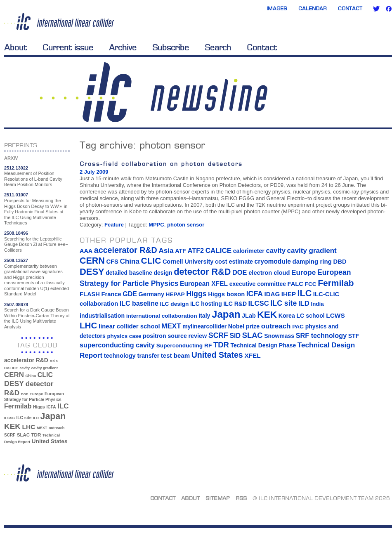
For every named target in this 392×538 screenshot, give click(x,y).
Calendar (313, 8)
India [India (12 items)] (317, 304)
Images (277, 8)
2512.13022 (16, 168)
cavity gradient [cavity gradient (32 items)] (45, 368)
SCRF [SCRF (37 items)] (10, 435)
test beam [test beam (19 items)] (175, 355)
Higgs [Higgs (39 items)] (39, 407)
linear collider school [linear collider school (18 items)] (129, 326)
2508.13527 (16, 260)
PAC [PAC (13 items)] (298, 327)
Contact (350, 8)
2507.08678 (16, 304)
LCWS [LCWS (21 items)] (335, 315)
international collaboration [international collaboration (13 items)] (162, 316)
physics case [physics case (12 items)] (124, 336)
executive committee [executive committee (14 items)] (258, 284)
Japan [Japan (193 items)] (53, 416)
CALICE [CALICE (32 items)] (11, 368)
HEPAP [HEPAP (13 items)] (175, 294)
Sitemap (218, 498)
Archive (123, 47)
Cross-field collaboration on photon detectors (161, 164)
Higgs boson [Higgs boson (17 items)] (226, 294)
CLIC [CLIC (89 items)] (45, 375)
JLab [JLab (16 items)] (249, 316)
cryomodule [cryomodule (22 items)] (273, 261)
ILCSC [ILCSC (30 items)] (9, 418)
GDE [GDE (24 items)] (130, 294)
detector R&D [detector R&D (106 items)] (202, 272)
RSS (241, 498)
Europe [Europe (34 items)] (36, 394)
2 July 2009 (94, 172)
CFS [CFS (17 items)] (112, 262)
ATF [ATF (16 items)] (181, 251)
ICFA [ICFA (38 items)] (51, 407)
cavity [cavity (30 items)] (25, 368)
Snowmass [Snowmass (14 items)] (279, 336)
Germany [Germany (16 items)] (151, 294)
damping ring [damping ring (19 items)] (312, 261)
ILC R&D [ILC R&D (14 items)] (235, 304)
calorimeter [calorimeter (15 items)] (249, 251)
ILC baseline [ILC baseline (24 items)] (139, 303)
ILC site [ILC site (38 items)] (24, 418)
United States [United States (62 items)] (50, 441)
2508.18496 (16, 233)
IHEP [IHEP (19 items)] (289, 294)
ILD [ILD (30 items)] (36, 418)
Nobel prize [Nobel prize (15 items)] (244, 326)
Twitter (376, 9)
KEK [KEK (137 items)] (12, 426)
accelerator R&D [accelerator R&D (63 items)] (26, 360)
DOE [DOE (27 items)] (25, 394)
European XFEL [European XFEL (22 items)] (204, 284)
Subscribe (171, 47)
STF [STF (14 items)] (354, 336)
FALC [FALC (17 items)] (295, 284)
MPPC (156, 225)
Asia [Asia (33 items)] (54, 361)
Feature (114, 225)
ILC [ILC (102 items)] (63, 406)
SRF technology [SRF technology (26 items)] (321, 335)
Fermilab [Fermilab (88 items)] (18, 406)
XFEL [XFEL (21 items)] (252, 355)
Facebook (389, 9)
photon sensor (186, 225)
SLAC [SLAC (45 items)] (23, 435)
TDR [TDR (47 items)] (36, 435)
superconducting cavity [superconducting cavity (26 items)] (117, 345)
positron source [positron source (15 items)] (165, 336)
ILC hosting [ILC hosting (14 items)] (206, 304)
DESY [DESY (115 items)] (14, 384)
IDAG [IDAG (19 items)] (272, 294)
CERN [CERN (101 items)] (14, 375)
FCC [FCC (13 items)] (311, 284)
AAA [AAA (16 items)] (86, 251)
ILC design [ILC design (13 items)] (174, 304)
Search (218, 47)
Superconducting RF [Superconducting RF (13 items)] (184, 346)
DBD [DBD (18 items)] (340, 262)
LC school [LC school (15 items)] (310, 316)
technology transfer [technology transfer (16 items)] (132, 356)
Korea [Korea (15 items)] (287, 316)
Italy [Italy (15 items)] (204, 316)
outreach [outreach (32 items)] (57, 428)
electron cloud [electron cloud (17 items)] (269, 273)
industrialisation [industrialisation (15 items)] (102, 316)
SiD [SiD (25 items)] (235, 335)
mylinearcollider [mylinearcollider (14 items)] (204, 326)
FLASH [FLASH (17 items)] (90, 294)
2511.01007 (16, 195)
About (15, 47)
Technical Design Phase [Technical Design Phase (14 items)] (263, 345)
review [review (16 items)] (197, 336)
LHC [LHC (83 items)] (29, 427)
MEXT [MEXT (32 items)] (42, 428)
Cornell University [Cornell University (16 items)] (188, 262)
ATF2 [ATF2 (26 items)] (196, 250)
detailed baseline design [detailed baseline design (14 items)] (139, 273)
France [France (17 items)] (111, 294)
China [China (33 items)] (31, 376)
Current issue (68, 47)
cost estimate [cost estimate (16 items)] (234, 262)
